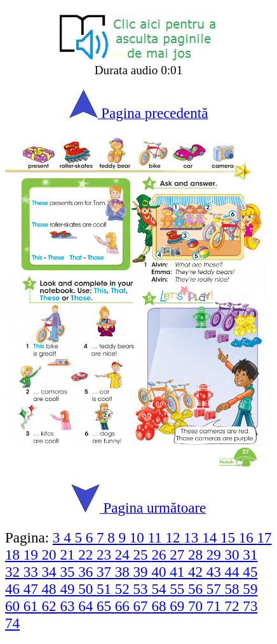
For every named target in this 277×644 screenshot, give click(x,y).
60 (14, 606)
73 (250, 606)
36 (87, 572)
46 (14, 589)
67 (143, 606)
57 (216, 589)
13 (193, 537)
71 (216, 606)
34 (51, 572)
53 (143, 589)
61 (33, 606)
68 (160, 606)
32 (14, 572)
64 (87, 606)
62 (51, 606)
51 (106, 589)
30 (234, 555)
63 (69, 606)
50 (87, 589)
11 (157, 537)
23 (106, 555)
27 (179, 555)
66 (124, 606)
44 (234, 572)
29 (216, 555)
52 (124, 589)
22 (87, 555)
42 (197, 572)
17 (265, 537)
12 (175, 537)
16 (248, 537)
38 (124, 572)
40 (160, 572)
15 (230, 537)
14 (211, 537)
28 (197, 555)
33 (33, 572)
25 (143, 555)
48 (51, 589)
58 (234, 589)
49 (69, 589)
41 (179, 572)
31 (250, 555)
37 (106, 572)
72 (234, 606)
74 (12, 623)
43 (216, 572)
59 (250, 589)
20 (51, 555)
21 (69, 555)
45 (250, 572)
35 (69, 572)
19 (33, 555)
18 (14, 555)
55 (179, 589)
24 (124, 555)
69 (179, 606)
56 (197, 589)
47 (33, 589)
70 (197, 606)
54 (160, 589)
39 (143, 572)
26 (160, 555)
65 (106, 606)
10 (139, 537)
